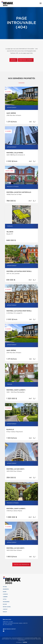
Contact (5, 609)
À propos (5, 594)
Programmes (6, 602)
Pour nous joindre (26, 60)
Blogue (5, 604)
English (5, 612)
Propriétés (6, 589)
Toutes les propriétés (22, 565)
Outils (5, 599)
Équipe (5, 592)
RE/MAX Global (7, 607)
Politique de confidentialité (17, 639)
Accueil (13, 60)
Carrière (5, 597)
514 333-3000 (9, 625)
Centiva (25, 642)
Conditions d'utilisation (30, 639)
